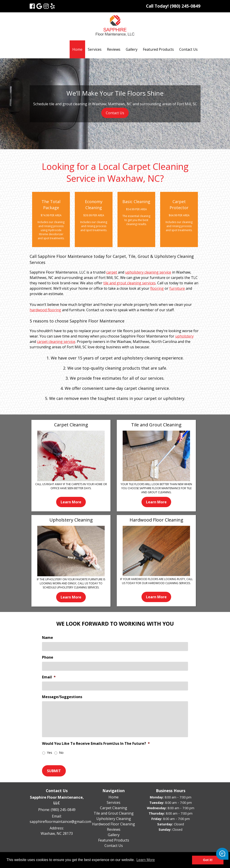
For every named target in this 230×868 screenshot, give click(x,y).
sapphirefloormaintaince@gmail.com (60, 822)
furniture (177, 288)
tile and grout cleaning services (129, 283)
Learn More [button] (146, 860)
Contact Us (188, 49)
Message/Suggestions (62, 697)
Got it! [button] (208, 860)
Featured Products (158, 49)
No (61, 753)
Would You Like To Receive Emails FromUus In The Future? (96, 744)
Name (48, 638)
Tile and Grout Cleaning (114, 813)
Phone (48, 657)
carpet (112, 272)
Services (95, 49)
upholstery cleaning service (148, 272)
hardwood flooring (45, 310)
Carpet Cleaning (114, 808)
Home (77, 49)
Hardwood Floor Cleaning (114, 824)
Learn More (71, 502)
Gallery (132, 49)
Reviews (114, 49)
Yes (50, 753)
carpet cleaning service (56, 342)
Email (49, 677)
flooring (157, 288)
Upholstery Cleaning (114, 819)
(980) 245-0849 (63, 810)
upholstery (184, 336)
